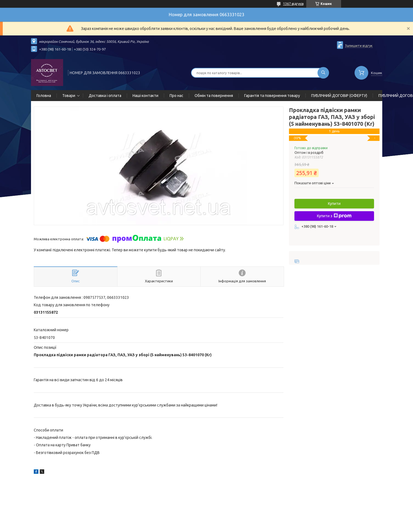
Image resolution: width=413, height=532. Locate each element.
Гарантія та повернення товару (272, 96)
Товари (69, 96)
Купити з (334, 216)
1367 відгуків (293, 4)
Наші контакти (145, 96)
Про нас (176, 96)
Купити (334, 204)
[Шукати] (323, 73)
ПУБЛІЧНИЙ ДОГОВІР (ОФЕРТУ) (339, 96)
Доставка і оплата (105, 96)
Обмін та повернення (214, 96)
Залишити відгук (359, 46)
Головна (44, 96)
